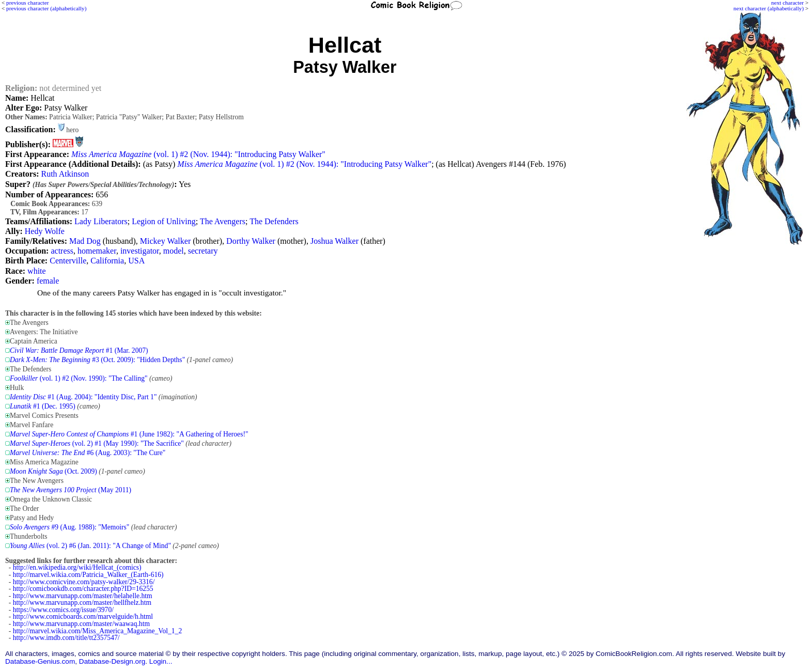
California (107, 261)
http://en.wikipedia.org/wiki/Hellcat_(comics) (77, 567)
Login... (161, 661)
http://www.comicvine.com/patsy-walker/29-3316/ (84, 582)
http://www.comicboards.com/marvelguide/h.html (83, 616)
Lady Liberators (101, 221)
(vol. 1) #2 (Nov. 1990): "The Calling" (79, 378)
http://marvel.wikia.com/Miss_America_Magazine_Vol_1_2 (97, 631)
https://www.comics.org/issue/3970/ (63, 610)
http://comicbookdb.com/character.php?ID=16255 (83, 589)
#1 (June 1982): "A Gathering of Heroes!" (129, 434)
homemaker (97, 251)
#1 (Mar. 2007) (79, 350)
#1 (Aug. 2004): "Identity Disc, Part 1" (83, 397)
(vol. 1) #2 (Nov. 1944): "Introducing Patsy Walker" (198, 154)
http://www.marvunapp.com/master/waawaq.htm (81, 624)
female (48, 281)
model (174, 251)
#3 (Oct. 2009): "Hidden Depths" (97, 360)
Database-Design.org (112, 661)
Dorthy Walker (251, 241)
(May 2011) (71, 490)
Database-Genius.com (40, 661)
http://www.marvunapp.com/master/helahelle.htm (83, 596)
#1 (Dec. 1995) (43, 406)
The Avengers (223, 221)
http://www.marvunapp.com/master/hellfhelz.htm (82, 603)
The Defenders (274, 221)
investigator (140, 251)
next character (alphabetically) (769, 8)
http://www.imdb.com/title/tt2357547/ (66, 638)
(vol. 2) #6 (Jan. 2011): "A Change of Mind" (90, 546)
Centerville (68, 261)
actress (62, 251)
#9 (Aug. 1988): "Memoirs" (69, 527)
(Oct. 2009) (53, 471)
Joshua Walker (334, 241)
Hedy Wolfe (45, 231)
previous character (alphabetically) (46, 8)
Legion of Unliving (164, 221)
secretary (203, 251)
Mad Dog (85, 241)
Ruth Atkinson (65, 174)
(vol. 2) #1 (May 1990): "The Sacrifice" (97, 443)
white (37, 271)
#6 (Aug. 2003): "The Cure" (88, 453)
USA (136, 261)
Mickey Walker (165, 241)
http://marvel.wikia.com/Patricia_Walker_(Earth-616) (88, 575)
